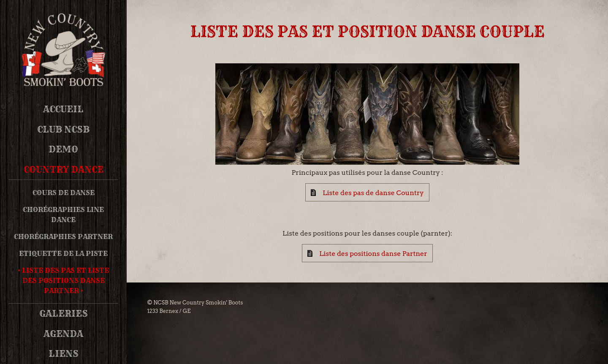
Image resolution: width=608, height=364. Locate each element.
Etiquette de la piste (63, 253)
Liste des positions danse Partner (373, 254)
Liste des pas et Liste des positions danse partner (65, 280)
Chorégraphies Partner (63, 236)
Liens (64, 354)
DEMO (63, 149)
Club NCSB (63, 129)
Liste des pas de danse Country (373, 193)
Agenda (63, 334)
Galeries (64, 314)
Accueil (63, 109)
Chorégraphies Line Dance (63, 215)
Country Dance (64, 170)
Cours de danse (64, 193)
